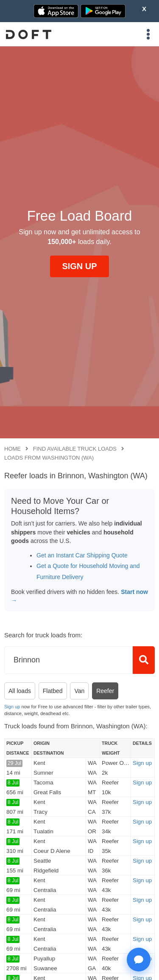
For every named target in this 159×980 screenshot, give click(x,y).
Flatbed (53, 691)
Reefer (105, 691)
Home (13, 449)
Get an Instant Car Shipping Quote (82, 555)
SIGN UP (79, 266)
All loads (20, 691)
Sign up (12, 707)
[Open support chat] (139, 960)
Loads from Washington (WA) (49, 458)
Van (79, 691)
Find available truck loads (75, 449)
